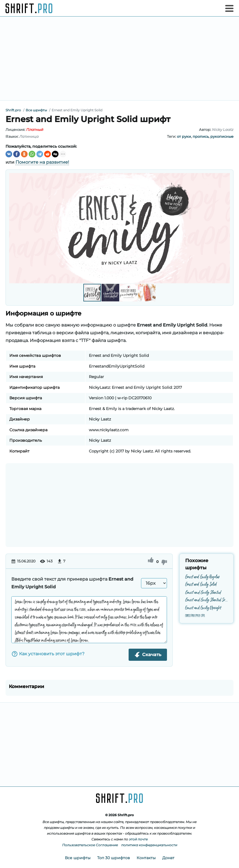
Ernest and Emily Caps (195, 616)
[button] (225, 228)
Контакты (146, 858)
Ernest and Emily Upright (203, 608)
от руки (184, 136)
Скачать (148, 655)
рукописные (222, 136)
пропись (201, 136)
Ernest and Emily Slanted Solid (206, 600)
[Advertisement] (119, 58)
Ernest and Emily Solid (201, 585)
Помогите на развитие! (42, 162)
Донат (168, 858)
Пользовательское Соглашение (90, 845)
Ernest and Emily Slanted (203, 593)
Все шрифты (78, 858)
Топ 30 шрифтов (114, 858)
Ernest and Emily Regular (202, 577)
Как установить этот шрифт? (48, 654)
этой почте (138, 839)
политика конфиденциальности (149, 845)
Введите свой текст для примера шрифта (72, 583)
